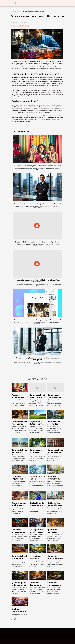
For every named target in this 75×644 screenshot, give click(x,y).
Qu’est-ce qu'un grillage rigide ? (19, 584)
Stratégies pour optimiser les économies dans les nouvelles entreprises (38, 359)
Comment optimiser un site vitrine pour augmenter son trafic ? (38, 320)
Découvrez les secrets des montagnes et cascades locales (55, 425)
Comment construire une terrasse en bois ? (55, 558)
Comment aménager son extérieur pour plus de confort (54, 586)
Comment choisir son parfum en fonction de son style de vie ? (37, 242)
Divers (18, 12)
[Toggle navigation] (13, 3)
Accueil (13, 12)
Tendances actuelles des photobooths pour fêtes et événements (38, 166)
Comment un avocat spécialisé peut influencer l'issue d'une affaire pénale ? (38, 281)
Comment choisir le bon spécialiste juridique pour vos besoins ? (37, 204)
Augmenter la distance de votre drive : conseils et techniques (37, 425)
